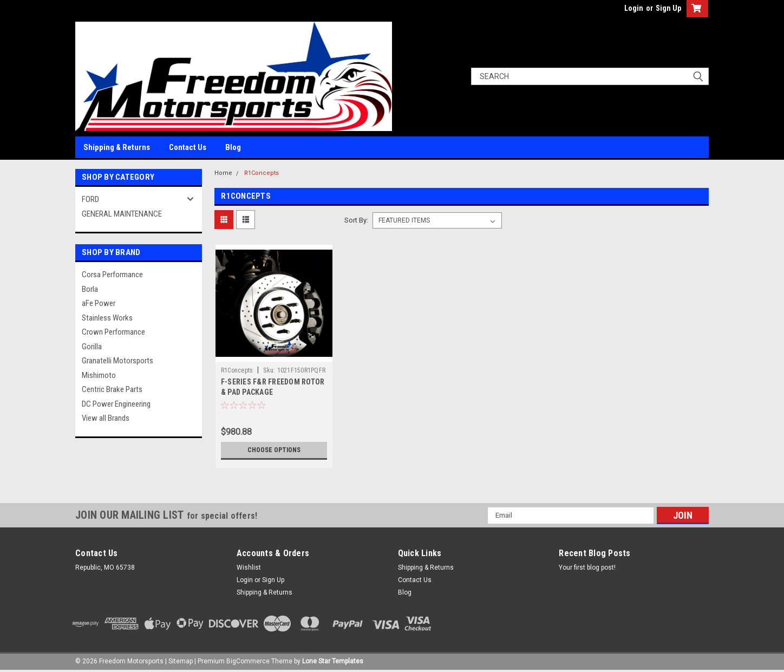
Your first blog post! (587, 567)
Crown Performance (113, 332)
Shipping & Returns (117, 147)
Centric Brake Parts (112, 389)
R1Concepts (262, 173)
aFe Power (99, 303)
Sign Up (668, 8)
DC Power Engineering (116, 404)
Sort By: (356, 220)
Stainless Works (107, 318)
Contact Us (188, 147)
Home (223, 173)
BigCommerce (248, 661)
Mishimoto (99, 375)
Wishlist (249, 567)
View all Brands (106, 418)
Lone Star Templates (333, 661)
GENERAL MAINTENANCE (122, 214)
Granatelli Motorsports (117, 361)
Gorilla (92, 347)
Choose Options (274, 450)
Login (634, 8)
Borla (90, 289)
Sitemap (181, 661)
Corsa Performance (112, 275)
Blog (233, 147)
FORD (90, 199)
